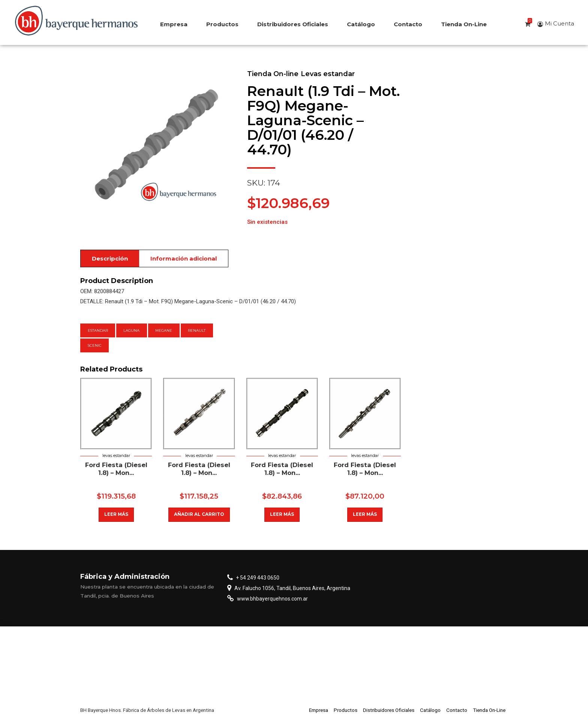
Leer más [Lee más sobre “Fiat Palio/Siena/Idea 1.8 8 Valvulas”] (282, 515)
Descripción (110, 258)
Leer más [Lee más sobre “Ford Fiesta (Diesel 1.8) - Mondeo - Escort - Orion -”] (365, 515)
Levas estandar (328, 74)
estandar (98, 330)
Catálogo (361, 24)
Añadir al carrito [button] (199, 515)
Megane (164, 330)
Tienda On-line (273, 74)
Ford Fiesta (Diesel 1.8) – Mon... (116, 469)
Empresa (174, 24)
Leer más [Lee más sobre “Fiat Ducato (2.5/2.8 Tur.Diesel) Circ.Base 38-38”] (116, 515)
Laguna (131, 330)
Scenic (95, 345)
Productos (222, 24)
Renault (197, 330)
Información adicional (184, 258)
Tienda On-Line (464, 24)
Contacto (408, 24)
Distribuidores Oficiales (293, 24)
